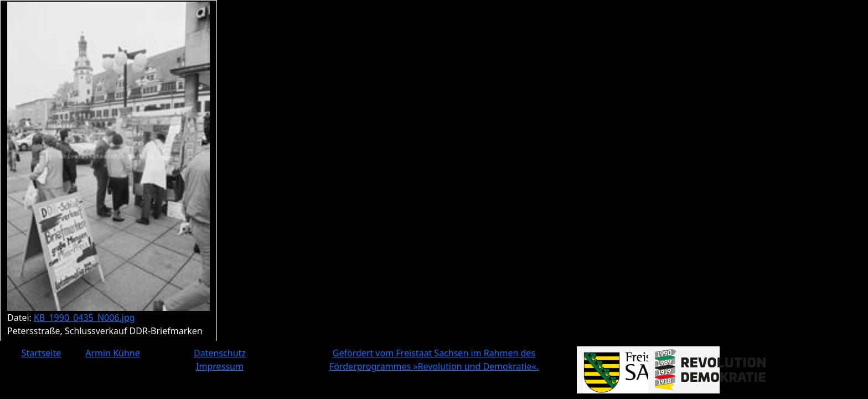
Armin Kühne (113, 353)
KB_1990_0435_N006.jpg (84, 318)
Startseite (42, 353)
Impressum (220, 366)
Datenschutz (220, 353)
